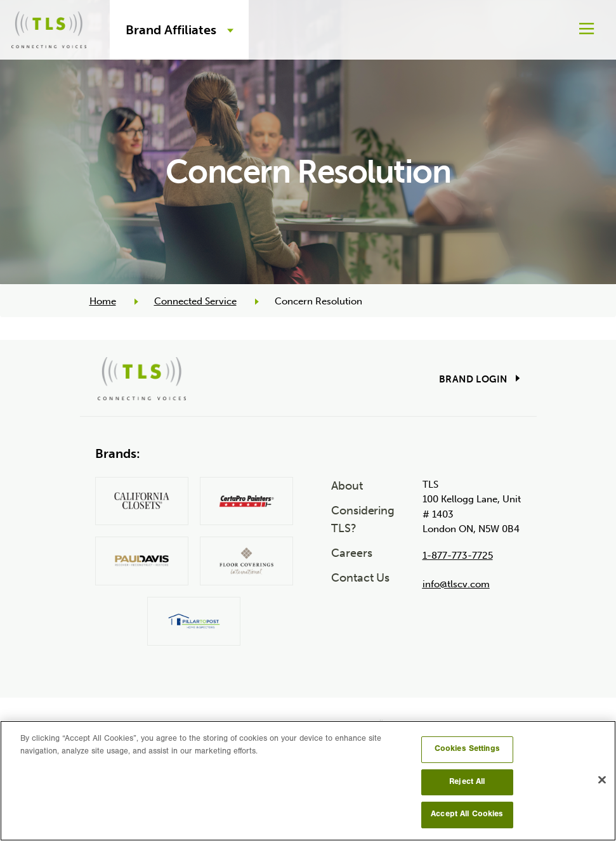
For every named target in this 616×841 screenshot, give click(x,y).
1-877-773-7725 (458, 556)
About (347, 486)
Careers (351, 553)
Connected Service (195, 301)
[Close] (602, 780)
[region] (308, 781)
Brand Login (473, 379)
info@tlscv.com (456, 584)
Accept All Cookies (467, 815)
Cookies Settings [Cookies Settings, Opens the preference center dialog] (467, 749)
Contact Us (360, 578)
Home (103, 301)
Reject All (467, 782)
